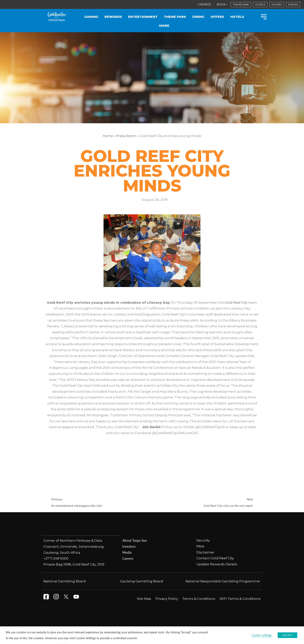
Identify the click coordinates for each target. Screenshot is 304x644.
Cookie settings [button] (262, 635)
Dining (198, 17)
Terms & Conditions (199, 552)
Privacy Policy (167, 552)
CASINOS (204, 4)
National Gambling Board (65, 535)
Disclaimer (205, 506)
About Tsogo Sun (134, 494)
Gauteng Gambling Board (142, 535)
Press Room (126, 136)
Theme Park (175, 17)
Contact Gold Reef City (215, 512)
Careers (128, 512)
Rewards (113, 17)
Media (127, 506)
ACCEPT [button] (287, 635)
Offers (217, 17)
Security (203, 494)
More (164, 26)
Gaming (91, 17)
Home (108, 136)
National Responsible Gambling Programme (222, 535)
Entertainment (143, 17)
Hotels (237, 17)
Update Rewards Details (217, 518)
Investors (129, 500)
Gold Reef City (236, 303)
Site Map (144, 552)
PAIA (200, 500)
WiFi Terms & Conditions (240, 552)
